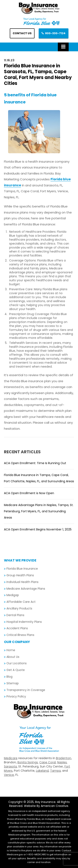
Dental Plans (15, 615)
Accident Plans (17, 628)
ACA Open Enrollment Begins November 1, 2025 (38, 529)
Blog (9, 677)
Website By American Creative (46, 806)
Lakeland (42, 771)
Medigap (13, 595)
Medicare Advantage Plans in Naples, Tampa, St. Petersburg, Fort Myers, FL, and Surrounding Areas (39, 511)
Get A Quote (16, 670)
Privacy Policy (16, 696)
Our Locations (17, 663)
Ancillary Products (19, 608)
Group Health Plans (20, 575)
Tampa (55, 771)
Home (11, 650)
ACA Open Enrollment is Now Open (29, 493)
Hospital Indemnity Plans (24, 622)
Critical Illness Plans (20, 635)
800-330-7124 (55, 33)
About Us (13, 657)
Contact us (22, 33)
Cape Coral (48, 762)
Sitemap (13, 683)
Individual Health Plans (22, 582)
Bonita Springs (28, 762)
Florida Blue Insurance (22, 569)
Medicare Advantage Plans (26, 589)
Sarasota (10, 766)
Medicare (11, 758)
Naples (62, 762)
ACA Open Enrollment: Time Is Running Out (35, 463)
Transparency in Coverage (26, 690)
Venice (9, 775)
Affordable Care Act (21, 602)
